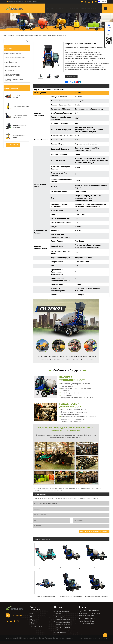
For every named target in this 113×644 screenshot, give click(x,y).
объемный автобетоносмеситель (46, 596)
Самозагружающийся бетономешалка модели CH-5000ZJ (72, 596)
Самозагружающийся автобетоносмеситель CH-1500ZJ (47, 568)
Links (80, 638)
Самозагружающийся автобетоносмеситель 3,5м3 (97, 596)
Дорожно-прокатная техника (13, 53)
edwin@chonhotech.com (16, 2)
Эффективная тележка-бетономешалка (55, 35)
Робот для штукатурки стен (12, 66)
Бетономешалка (9, 70)
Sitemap (86, 638)
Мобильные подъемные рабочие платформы (14, 80)
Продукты (59, 8)
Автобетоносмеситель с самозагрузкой (71, 568)
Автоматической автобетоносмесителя (97, 568)
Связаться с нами (94, 8)
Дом (47, 8)
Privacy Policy (103, 638)
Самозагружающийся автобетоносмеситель (28, 35)
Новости (67, 8)
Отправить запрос (79, 8)
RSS (91, 638)
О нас (52, 8)
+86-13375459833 (32, 2)
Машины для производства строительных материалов (12, 75)
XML (96, 638)
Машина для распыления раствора (15, 57)
